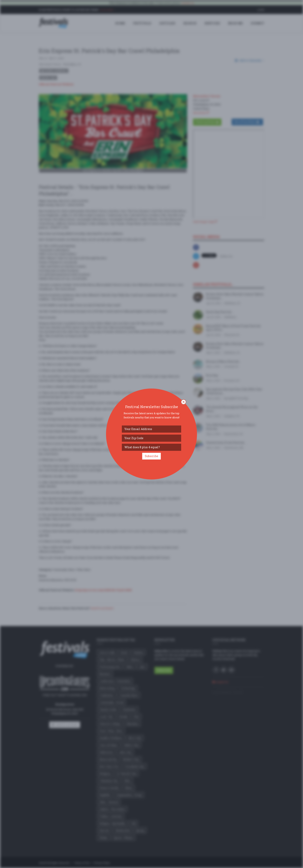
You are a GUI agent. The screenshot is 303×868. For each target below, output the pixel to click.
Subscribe (151, 456)
